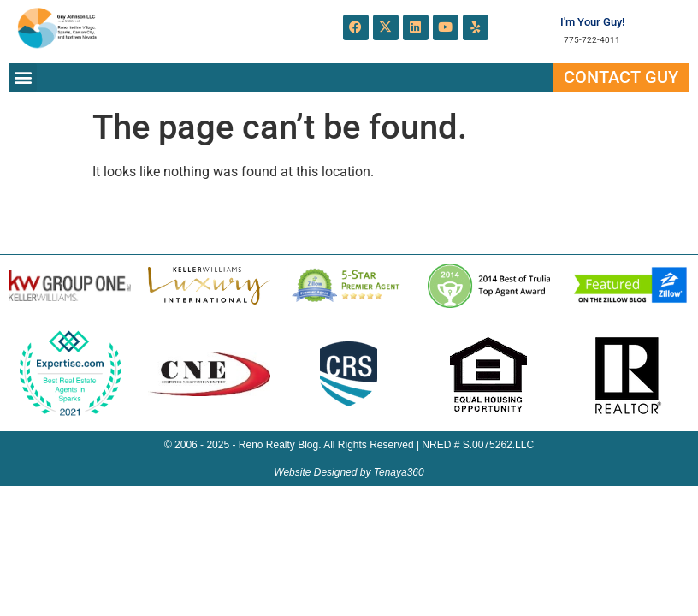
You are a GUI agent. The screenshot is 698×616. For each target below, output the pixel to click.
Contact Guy (621, 77)
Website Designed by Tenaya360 (349, 472)
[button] (23, 77)
